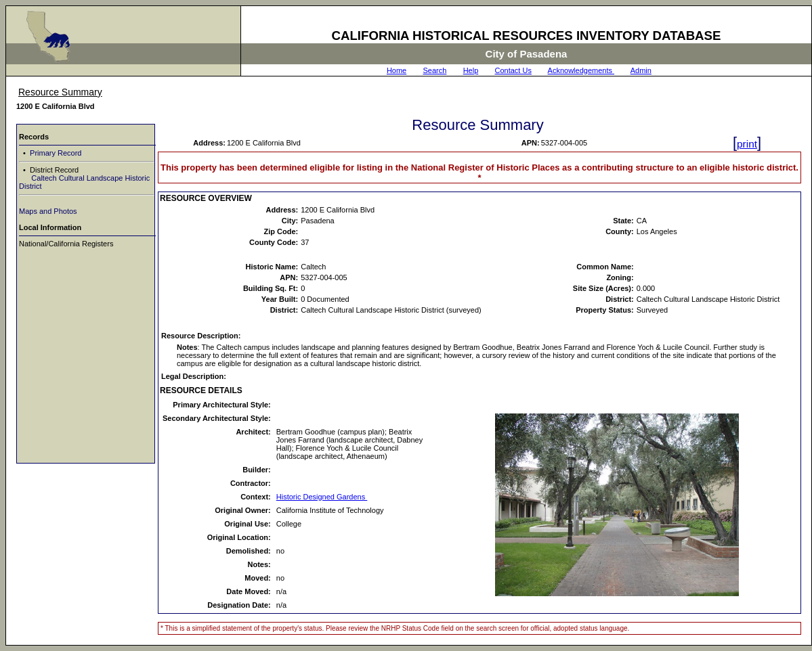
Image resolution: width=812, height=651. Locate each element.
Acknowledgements (581, 70)
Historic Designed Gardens (322, 497)
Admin (641, 70)
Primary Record (55, 153)
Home (397, 70)
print (747, 144)
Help (471, 70)
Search (435, 70)
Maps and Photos (48, 211)
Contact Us (513, 70)
